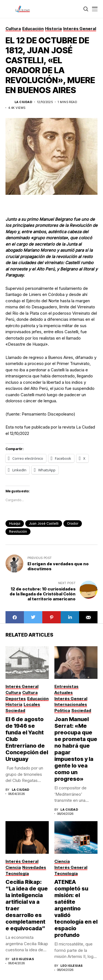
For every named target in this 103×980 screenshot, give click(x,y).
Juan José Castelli (44, 523)
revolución (18, 531)
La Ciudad (23, 102)
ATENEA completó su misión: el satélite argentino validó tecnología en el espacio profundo (76, 908)
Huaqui (15, 523)
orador (73, 523)
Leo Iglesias (23, 959)
